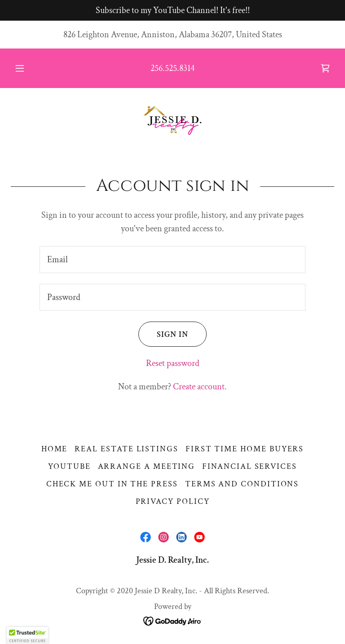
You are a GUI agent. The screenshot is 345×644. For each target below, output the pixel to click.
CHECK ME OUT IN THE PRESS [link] (112, 484)
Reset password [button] (173, 363)
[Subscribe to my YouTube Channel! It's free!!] (172, 10)
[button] (25, 68)
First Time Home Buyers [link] (245, 449)
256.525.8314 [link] (172, 68)
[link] (325, 68)
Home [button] (55, 449)
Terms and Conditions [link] (242, 484)
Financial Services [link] (250, 466)
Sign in (163, 334)
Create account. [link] (200, 387)
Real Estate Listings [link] (126, 449)
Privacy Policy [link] (173, 501)
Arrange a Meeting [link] (147, 466)
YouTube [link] (69, 466)
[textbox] (172, 260)
